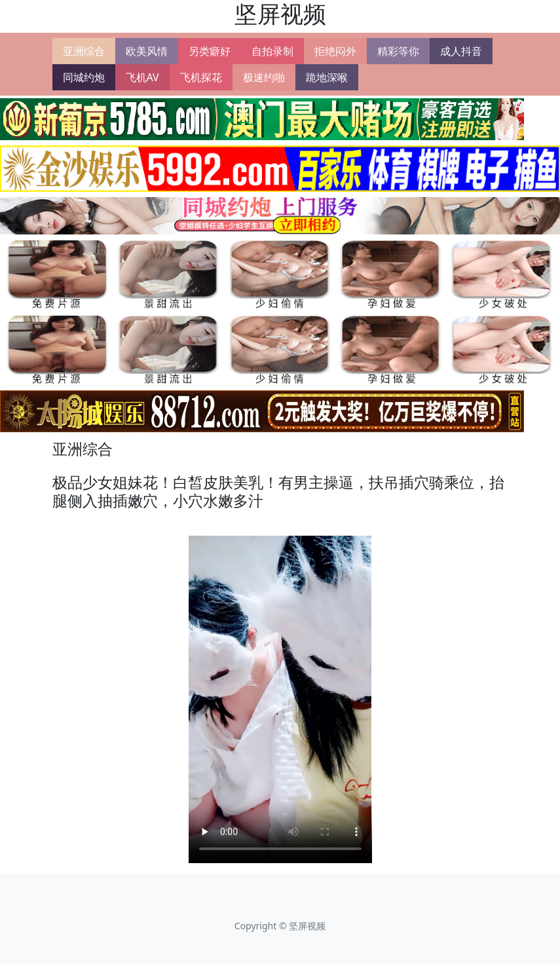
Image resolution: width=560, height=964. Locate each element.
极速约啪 (264, 77)
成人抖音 (461, 51)
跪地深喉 (327, 77)
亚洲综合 (84, 51)
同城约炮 (84, 77)
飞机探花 (201, 77)
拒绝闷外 (335, 51)
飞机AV (142, 77)
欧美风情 (147, 51)
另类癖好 (210, 51)
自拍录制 (272, 51)
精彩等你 (398, 51)
